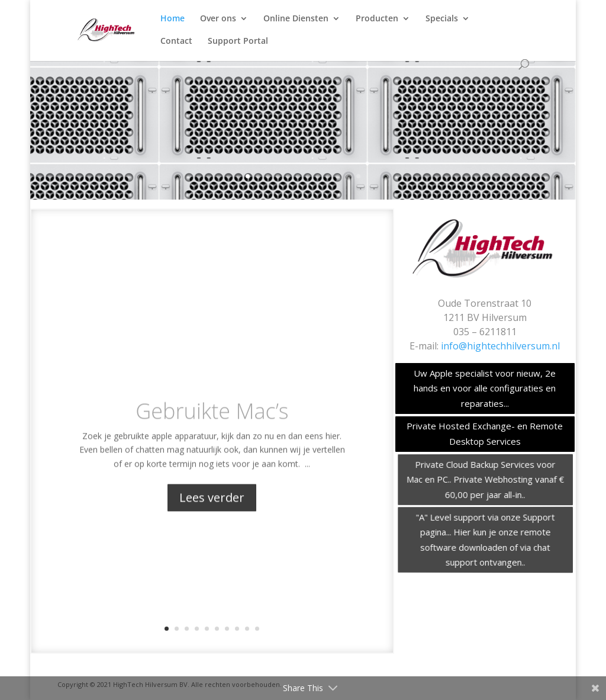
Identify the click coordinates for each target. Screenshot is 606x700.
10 (338, 176)
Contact (176, 41)
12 (358, 176)
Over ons (218, 19)
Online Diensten (296, 19)
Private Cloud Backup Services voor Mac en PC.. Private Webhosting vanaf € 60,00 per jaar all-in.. (487, 479)
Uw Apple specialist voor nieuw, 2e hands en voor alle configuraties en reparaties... (485, 388)
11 (348, 176)
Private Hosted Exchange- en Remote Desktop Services (485, 434)
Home (173, 19)
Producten (377, 19)
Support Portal (238, 41)
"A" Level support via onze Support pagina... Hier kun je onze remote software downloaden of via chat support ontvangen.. (487, 539)
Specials (442, 19)
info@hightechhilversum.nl (500, 346)
